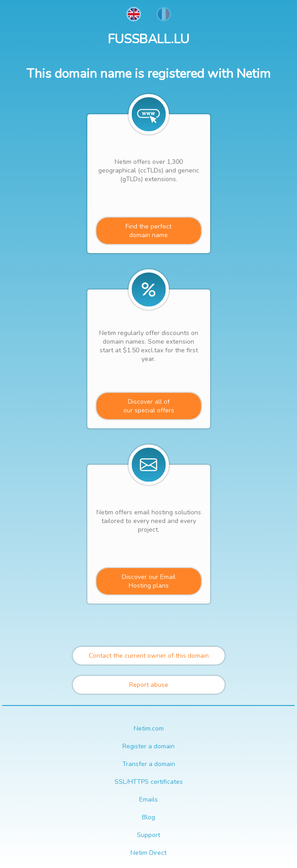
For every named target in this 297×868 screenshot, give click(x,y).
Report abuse (149, 685)
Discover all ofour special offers (149, 406)
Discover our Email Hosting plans (149, 581)
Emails (148, 799)
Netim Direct (148, 853)
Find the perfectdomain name (148, 231)
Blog (148, 817)
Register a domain (148, 746)
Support (148, 835)
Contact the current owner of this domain (149, 656)
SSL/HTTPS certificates (149, 782)
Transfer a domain (149, 764)
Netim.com (149, 728)
